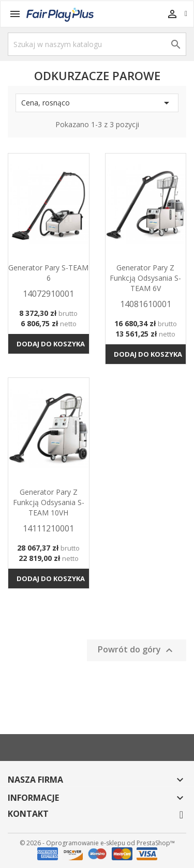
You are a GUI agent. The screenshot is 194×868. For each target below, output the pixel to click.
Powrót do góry (137, 650)
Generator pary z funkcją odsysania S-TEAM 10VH (49, 502)
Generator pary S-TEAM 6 (48, 273)
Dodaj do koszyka (51, 344)
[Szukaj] (97, 44)
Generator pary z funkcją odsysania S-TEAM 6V (145, 278)
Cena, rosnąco (97, 103)
